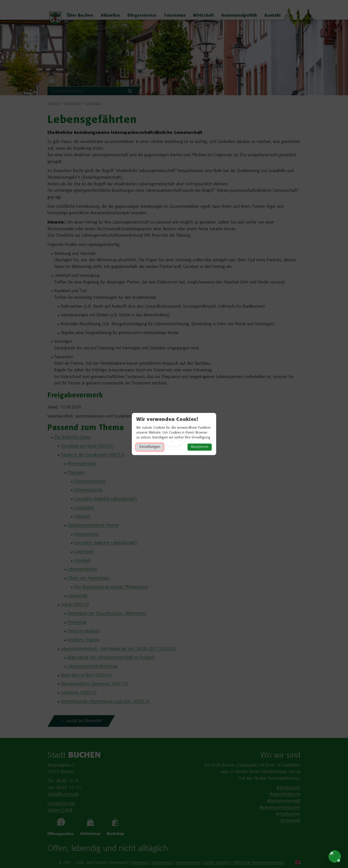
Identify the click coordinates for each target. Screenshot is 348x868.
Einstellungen (150, 447)
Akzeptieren (200, 447)
